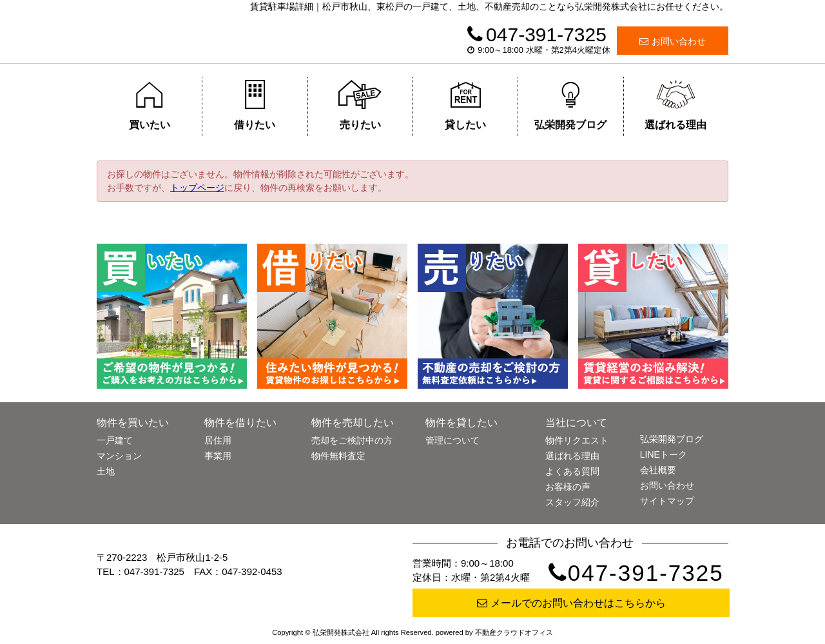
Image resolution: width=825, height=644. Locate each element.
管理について (452, 440)
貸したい (466, 105)
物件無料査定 (338, 456)
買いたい (149, 105)
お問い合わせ (673, 41)
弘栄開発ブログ (570, 105)
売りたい (360, 105)
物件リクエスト (577, 440)
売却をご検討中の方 (352, 440)
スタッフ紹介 (572, 502)
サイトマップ (667, 501)
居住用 (218, 440)
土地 (106, 471)
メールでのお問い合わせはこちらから (571, 603)
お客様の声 (568, 487)
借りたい (255, 105)
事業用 (218, 456)
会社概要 (658, 470)
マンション (119, 456)
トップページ (197, 188)
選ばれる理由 (675, 105)
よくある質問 (572, 471)
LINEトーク (664, 454)
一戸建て (115, 440)
